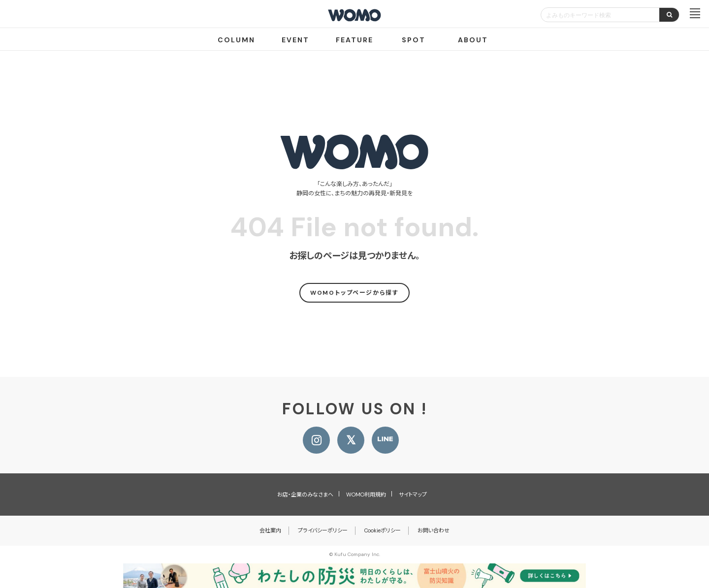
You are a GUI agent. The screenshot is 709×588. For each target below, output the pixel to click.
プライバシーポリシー (323, 530)
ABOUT (473, 40)
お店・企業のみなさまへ (305, 495)
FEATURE (354, 40)
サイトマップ (413, 495)
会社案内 (270, 530)
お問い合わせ (434, 530)
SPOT (414, 40)
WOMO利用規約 (366, 495)
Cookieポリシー (383, 530)
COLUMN (236, 40)
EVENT (295, 40)
